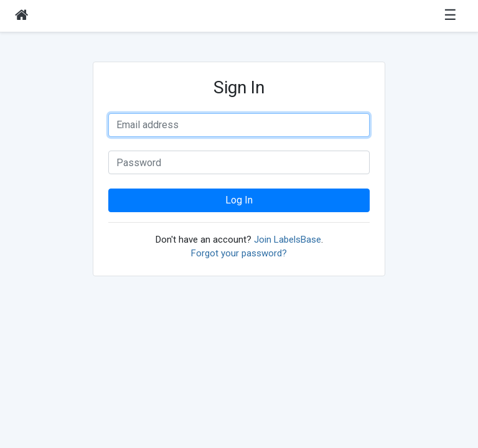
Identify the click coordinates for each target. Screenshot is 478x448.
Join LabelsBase (288, 240)
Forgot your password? (239, 253)
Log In (239, 200)
